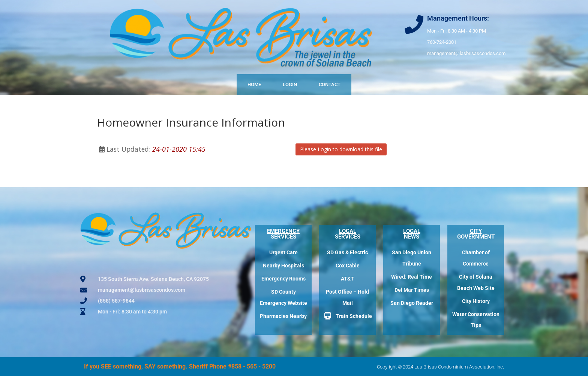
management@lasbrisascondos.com (466, 53)
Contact (330, 84)
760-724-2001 (442, 42)
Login (290, 84)
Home (254, 84)
